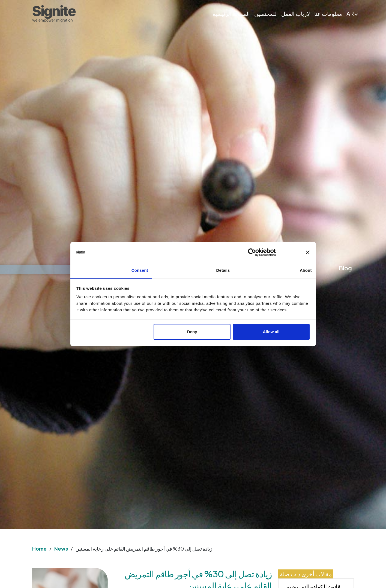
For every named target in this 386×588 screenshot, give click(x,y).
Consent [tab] (140, 270)
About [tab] (306, 270)
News (61, 549)
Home (39, 549)
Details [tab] (223, 270)
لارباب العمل (296, 14)
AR (350, 14)
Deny (192, 332)
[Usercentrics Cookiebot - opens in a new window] (272, 252)
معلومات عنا (328, 14)
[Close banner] (308, 252)
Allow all (271, 332)
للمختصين (265, 14)
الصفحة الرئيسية (231, 14)
